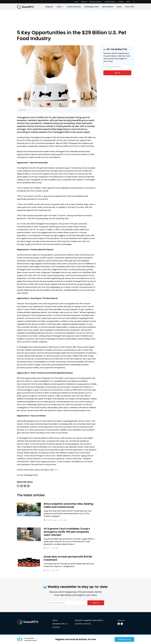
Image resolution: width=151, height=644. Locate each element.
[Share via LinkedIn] (22, 486)
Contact (121, 2)
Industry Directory (74, 7)
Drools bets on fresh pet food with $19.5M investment (68, 558)
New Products (108, 7)
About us (84, 2)
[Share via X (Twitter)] (25, 486)
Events (119, 7)
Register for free (124, 639)
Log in (128, 2)
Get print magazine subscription (89, 620)
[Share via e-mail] (18, 486)
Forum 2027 (130, 7)
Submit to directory (96, 2)
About (55, 620)
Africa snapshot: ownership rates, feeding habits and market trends (68, 505)
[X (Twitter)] (122, 624)
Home (76, 2)
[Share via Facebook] (28, 486)
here (56, 470)
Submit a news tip (83, 624)
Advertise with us (110, 2)
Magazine (49, 7)
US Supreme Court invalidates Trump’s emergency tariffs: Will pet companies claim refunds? (67, 532)
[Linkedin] (119, 624)
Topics (59, 7)
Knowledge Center (92, 7)
